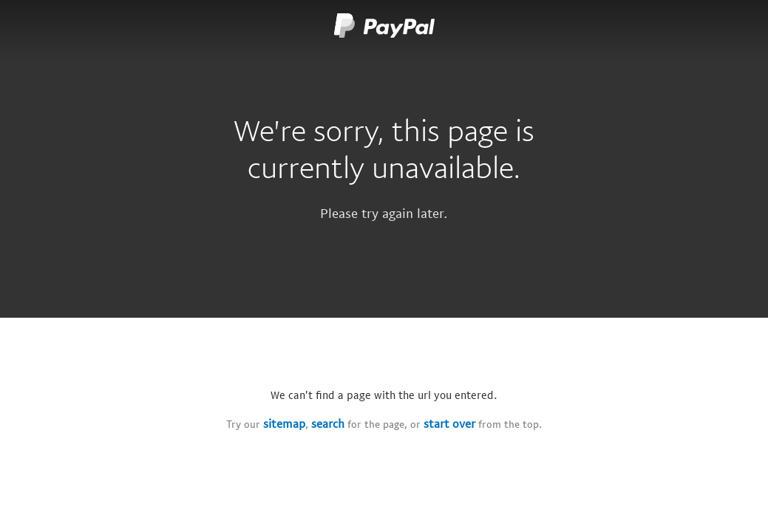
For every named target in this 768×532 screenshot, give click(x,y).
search (328, 423)
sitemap (284, 423)
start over (449, 423)
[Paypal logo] (384, 29)
